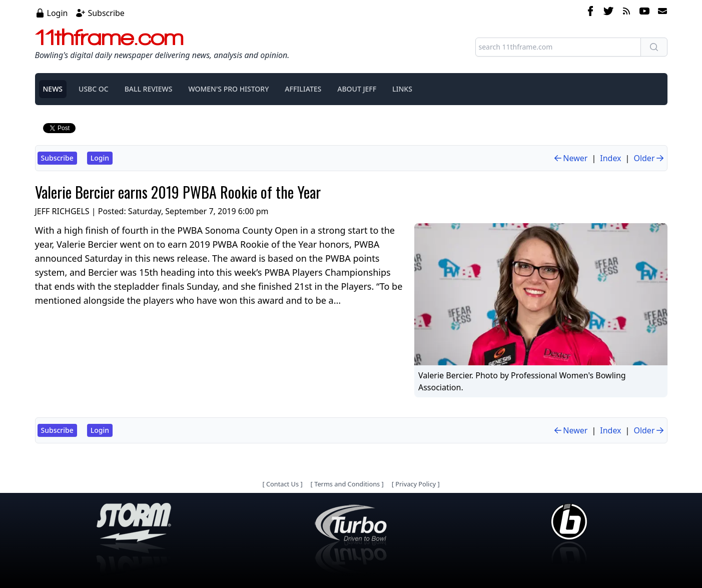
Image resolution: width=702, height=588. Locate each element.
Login (58, 13)
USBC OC (94, 89)
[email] (660, 13)
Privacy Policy (416, 484)
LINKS (402, 89)
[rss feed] (626, 13)
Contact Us (282, 484)
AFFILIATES (303, 89)
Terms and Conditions (347, 484)
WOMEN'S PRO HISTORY (228, 89)
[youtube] (644, 13)
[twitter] (608, 13)
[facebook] (590, 13)
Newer (570, 158)
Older (649, 158)
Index (610, 158)
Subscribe (106, 13)
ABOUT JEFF (357, 89)
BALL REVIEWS (149, 89)
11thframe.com (109, 37)
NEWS (53, 89)
